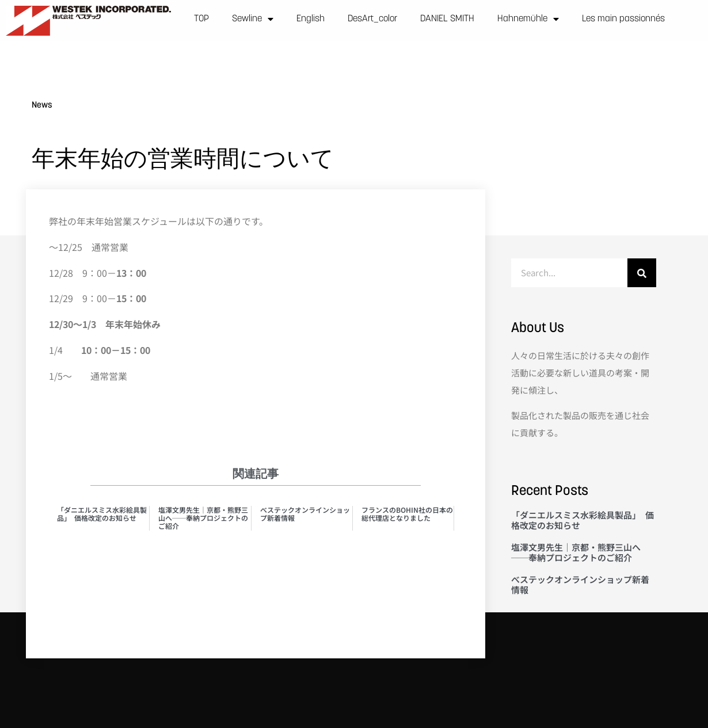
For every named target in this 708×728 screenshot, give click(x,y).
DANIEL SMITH (447, 19)
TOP (201, 19)
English (311, 19)
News (42, 106)
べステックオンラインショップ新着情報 (305, 514)
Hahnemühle (528, 19)
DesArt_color (372, 19)
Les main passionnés (623, 19)
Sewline (253, 19)
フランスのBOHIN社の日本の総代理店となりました (407, 514)
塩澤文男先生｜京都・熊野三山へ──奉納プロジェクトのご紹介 (203, 518)
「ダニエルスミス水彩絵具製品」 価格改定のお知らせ (102, 514)
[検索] (642, 273)
